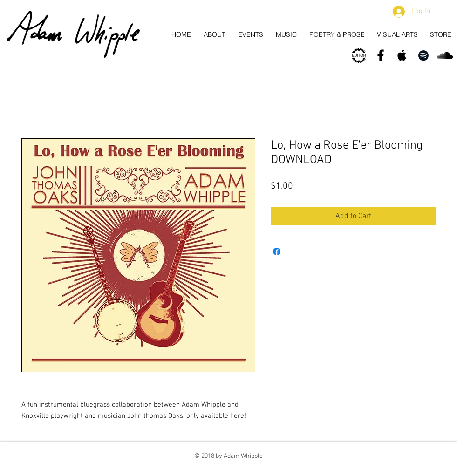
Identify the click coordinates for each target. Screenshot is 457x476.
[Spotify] (423, 55)
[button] (445, 12)
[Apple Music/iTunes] (402, 55)
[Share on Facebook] (277, 252)
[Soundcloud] (445, 55)
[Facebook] (381, 55)
